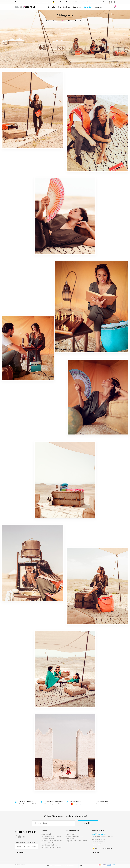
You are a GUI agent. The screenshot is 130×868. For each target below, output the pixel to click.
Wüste (63, 21)
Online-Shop (88, 7)
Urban (82, 21)
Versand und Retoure (99, 844)
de (54, 2)
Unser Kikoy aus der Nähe (49, 845)
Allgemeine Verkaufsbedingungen (77, 841)
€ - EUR (75, 2)
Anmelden (99, 7)
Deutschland (64, 2)
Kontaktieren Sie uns (99, 840)
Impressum (70, 843)
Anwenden (21, 852)
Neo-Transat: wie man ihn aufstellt (51, 847)
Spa (76, 21)
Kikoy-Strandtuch (46, 834)
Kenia (48, 21)
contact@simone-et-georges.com (102, 836)
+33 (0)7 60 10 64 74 (99, 834)
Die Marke (51, 7)
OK (81, 866)
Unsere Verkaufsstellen (90, 2)
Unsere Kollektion (64, 7)
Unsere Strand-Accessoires (75, 836)
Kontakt (102, 2)
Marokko (55, 21)
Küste (70, 21)
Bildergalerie (77, 7)
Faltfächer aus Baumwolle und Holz (52, 841)
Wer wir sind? (71, 834)
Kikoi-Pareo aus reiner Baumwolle (51, 836)
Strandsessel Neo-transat (49, 843)
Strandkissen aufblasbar (48, 839)
